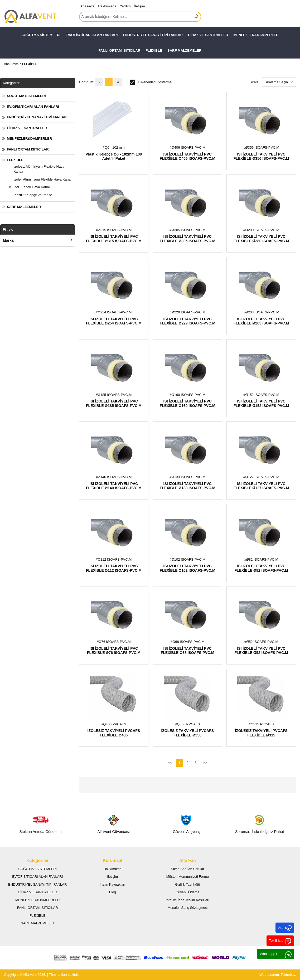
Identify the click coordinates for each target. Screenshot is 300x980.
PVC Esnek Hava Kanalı (32, 187)
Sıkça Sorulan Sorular (187, 869)
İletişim (139, 6)
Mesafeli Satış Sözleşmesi (187, 908)
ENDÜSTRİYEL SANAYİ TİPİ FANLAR (153, 35)
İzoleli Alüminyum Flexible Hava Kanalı (43, 179)
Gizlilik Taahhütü (187, 884)
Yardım (125, 6)
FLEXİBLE (154, 50)
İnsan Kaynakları (112, 884)
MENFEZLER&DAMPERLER (256, 35)
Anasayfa (88, 6)
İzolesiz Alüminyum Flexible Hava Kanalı (39, 169)
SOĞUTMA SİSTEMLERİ (41, 35)
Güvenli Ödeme (187, 892)
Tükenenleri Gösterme (151, 82)
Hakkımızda (107, 6)
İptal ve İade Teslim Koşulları (188, 900)
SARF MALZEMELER (184, 50)
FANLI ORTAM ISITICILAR (120, 50)
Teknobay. (288, 975)
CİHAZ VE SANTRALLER (208, 35)
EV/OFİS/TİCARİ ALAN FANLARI (92, 35)
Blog (113, 892)
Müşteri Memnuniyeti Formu (188, 877)
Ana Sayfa (11, 64)
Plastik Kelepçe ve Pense (33, 195)
